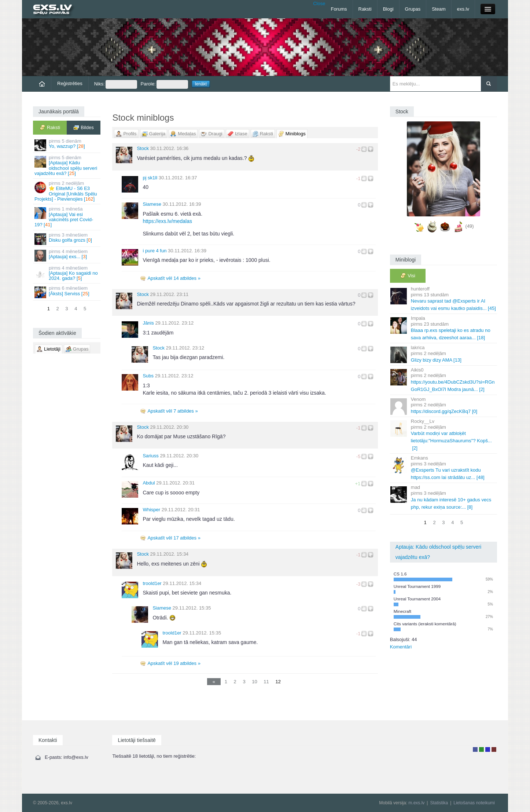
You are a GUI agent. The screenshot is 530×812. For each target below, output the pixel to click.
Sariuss (150, 456)
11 (266, 682)
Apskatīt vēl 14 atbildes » (174, 278)
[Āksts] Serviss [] (67, 292)
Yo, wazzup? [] (67, 145)
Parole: (164, 84)
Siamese (152, 204)
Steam (439, 9)
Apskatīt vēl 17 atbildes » (174, 538)
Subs (148, 376)
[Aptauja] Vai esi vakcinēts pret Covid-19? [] (67, 217)
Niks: (116, 84)
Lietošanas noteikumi (474, 803)
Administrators (494, 749)
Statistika (439, 803)
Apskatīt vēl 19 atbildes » (174, 663)
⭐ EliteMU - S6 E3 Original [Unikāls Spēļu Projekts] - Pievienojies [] (67, 191)
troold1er (152, 583)
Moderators (488, 749)
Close (319, 3)
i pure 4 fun (154, 251)
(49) (470, 226)
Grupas (413, 9)
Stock (143, 148)
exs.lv (463, 9)
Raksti (365, 9)
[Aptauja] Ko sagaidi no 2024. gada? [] (67, 273)
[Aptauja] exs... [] (67, 255)
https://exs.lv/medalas (167, 221)
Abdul (149, 483)
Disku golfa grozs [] (67, 239)
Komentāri (401, 647)
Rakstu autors (481, 749)
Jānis (148, 323)
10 (254, 682)
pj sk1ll (150, 178)
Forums (339, 9)
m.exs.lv (416, 803)
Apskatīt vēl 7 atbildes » (172, 411)
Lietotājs (475, 749)
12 (278, 682)
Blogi (388, 9)
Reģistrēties (70, 83)
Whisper (151, 510)
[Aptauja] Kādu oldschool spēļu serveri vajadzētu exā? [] (67, 165)
